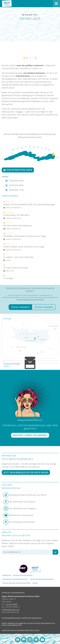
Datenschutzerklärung (23, 575)
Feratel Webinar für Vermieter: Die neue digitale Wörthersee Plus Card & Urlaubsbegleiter (28, 624)
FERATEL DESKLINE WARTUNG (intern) (16, 583)
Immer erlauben (20, 307)
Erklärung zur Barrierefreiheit (15, 579)
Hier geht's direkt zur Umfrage (30, 435)
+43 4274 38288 (11, 604)
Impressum (7, 575)
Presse (35, 583)
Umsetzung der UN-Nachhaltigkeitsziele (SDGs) (21, 630)
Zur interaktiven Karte (18, 170)
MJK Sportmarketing (24, 134)
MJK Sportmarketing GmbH (44, 134)
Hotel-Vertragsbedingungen (42, 579)
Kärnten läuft (9, 134)
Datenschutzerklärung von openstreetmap (31, 299)
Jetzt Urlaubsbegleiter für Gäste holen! (26, 472)
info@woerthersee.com (11, 610)
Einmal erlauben (44, 307)
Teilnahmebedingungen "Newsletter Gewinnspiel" (22, 618)
